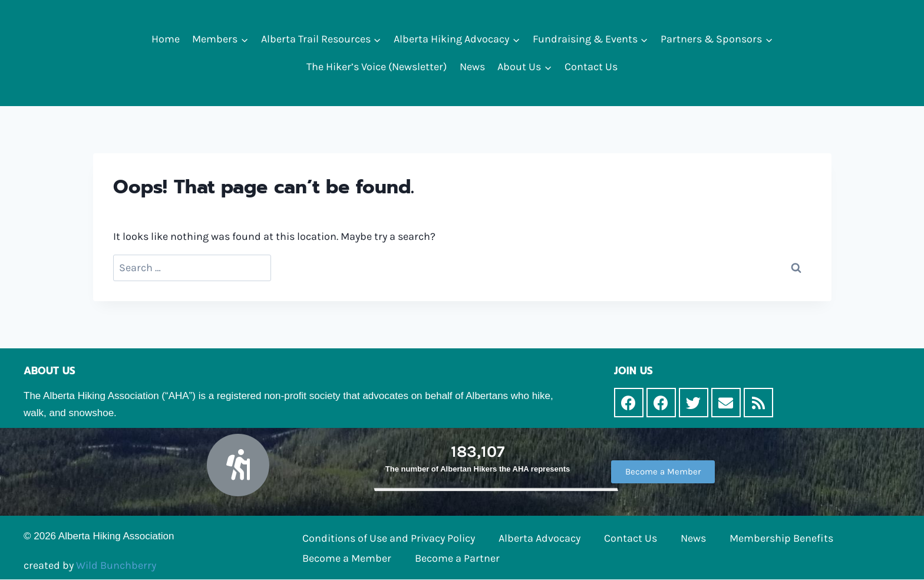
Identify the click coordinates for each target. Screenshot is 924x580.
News (472, 67)
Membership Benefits (781, 538)
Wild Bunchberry (116, 565)
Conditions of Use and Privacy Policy (389, 538)
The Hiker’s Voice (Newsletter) (377, 67)
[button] (244, 39)
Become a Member (347, 558)
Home (166, 39)
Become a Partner (457, 558)
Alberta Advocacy (539, 538)
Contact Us (591, 67)
